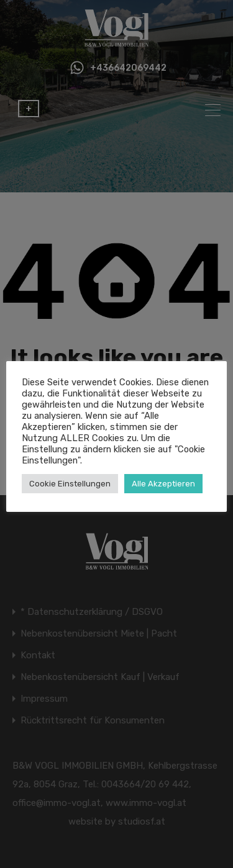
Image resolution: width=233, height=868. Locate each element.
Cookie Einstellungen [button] (70, 484)
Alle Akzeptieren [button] (163, 484)
